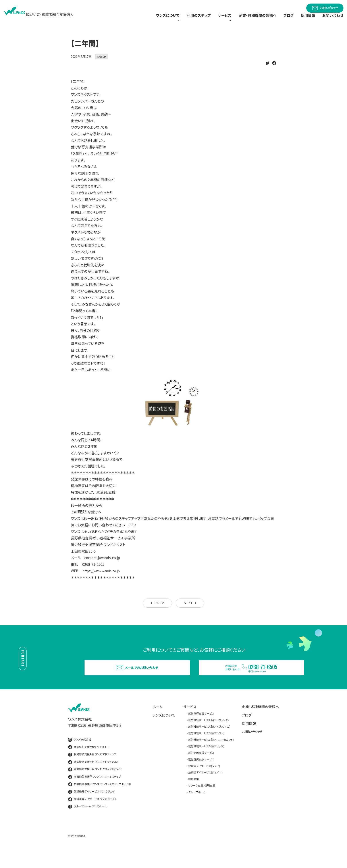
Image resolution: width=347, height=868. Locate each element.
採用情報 (305, 20)
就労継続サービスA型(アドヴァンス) (209, 736)
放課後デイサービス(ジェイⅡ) (205, 788)
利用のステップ (184, 20)
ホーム (158, 723)
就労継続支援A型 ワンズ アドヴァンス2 (93, 778)
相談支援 (194, 795)
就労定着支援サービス (201, 769)
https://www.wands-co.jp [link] (104, 580)
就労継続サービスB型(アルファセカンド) (211, 756)
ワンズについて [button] (147, 20)
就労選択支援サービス (201, 775)
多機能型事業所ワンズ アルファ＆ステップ (95, 793)
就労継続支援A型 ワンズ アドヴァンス (92, 771)
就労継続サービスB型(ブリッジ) (206, 762)
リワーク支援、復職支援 (202, 801)
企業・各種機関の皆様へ (251, 20)
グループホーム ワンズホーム (87, 823)
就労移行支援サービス (201, 729)
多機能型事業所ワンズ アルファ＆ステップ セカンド (100, 800)
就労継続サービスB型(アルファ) (206, 749)
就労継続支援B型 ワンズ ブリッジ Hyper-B (95, 786)
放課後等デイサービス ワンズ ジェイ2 (92, 815)
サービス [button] (212, 20)
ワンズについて (164, 731)
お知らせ (102, 66)
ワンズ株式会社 (80, 756)
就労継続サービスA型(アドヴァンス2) (209, 743)
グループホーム (197, 808)
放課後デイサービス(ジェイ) (204, 782)
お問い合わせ (325, 8)
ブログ (284, 20)
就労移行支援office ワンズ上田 (89, 763)
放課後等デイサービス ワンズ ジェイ (91, 808)
